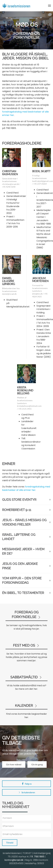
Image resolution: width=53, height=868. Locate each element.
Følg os (26, 784)
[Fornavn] (26, 818)
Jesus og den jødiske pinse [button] (26, 566)
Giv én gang (37, 764)
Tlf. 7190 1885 (37, 857)
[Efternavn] (26, 826)
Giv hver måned (14, 764)
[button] (49, 6)
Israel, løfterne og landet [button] (26, 537)
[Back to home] (16, 6)
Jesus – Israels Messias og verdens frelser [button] (26, 522)
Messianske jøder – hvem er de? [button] (26, 551)
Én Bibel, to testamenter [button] (26, 593)
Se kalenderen (26, 792)
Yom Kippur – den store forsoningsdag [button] (26, 580)
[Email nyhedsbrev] (26, 834)
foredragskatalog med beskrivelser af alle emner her (26, 488)
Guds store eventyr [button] (26, 500)
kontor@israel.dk (14, 860)
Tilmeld (10, 843)
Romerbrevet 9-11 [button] (26, 510)
